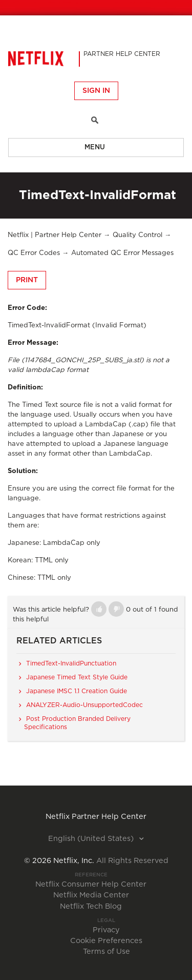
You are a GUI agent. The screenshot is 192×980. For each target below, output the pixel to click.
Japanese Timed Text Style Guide (77, 677)
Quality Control (137, 235)
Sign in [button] (96, 91)
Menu (95, 148)
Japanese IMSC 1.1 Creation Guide (77, 691)
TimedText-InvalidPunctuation (71, 663)
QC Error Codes (34, 253)
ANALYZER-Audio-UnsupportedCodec (84, 705)
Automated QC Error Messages (122, 253)
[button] (99, 609)
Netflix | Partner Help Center (55, 235)
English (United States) (92, 839)
